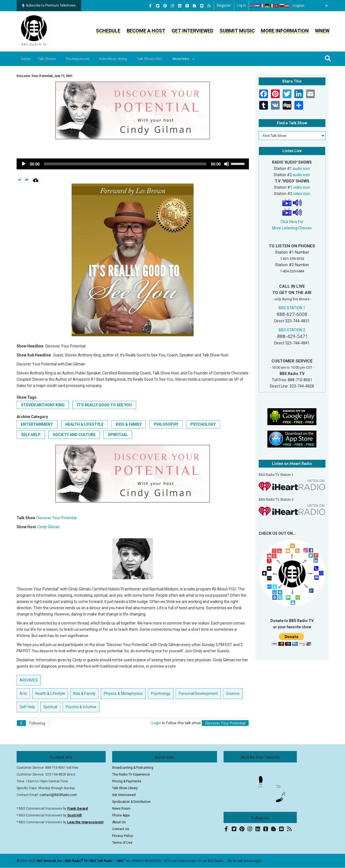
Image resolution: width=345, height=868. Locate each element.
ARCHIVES (29, 680)
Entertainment (37, 424)
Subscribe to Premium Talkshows (49, 5)
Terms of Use (122, 843)
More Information (285, 31)
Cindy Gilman (48, 527)
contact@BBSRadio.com (58, 795)
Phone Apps (121, 815)
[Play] (24, 164)
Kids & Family (129, 424)
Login (156, 723)
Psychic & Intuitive (81, 707)
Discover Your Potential (57, 518)
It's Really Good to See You (104, 405)
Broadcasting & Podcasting (133, 768)
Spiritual (118, 435)
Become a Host (146, 31)
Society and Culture (74, 435)
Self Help (31, 435)
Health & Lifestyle (84, 424)
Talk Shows (50, 59)
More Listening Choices (292, 228)
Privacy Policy (123, 836)
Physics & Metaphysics (123, 693)
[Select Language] (309, 6)
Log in (241, 5)
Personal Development (198, 693)
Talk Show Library (125, 788)
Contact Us (121, 829)
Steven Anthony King (43, 405)
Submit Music (237, 31)
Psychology (203, 424)
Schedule (108, 31)
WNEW (322, 31)
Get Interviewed (192, 31)
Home (27, 59)
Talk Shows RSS (161, 59)
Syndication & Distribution (131, 802)
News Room (121, 809)
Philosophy (166, 424)
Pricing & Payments (127, 781)
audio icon (301, 169)
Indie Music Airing (122, 59)
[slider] (125, 164)
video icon (302, 187)
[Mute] (227, 164)
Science (233, 693)
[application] (133, 164)
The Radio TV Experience (131, 774)
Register (224, 5)
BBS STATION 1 (292, 308)
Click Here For (292, 222)
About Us (119, 822)
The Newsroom (83, 59)
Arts (23, 693)
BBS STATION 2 (292, 330)
